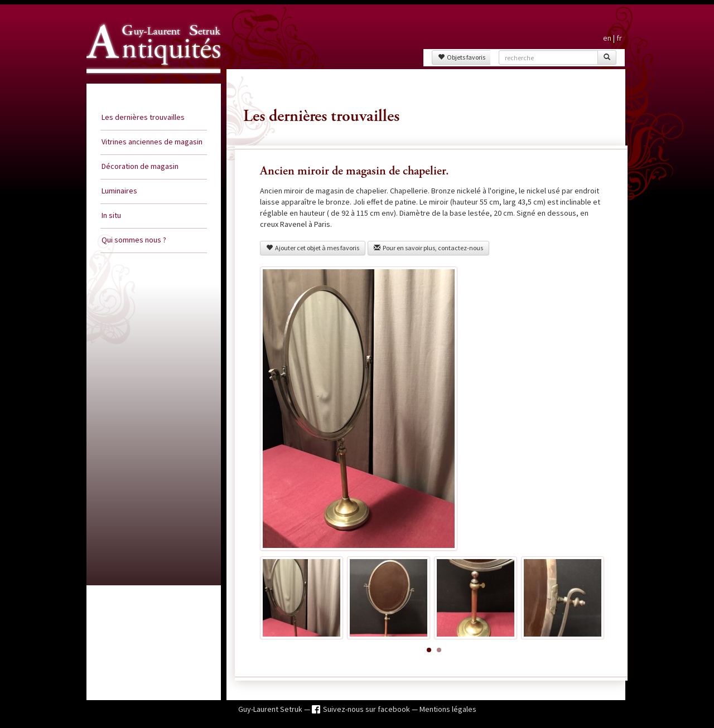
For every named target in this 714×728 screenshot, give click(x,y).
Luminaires (119, 191)
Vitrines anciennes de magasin (152, 142)
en (607, 38)
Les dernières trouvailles (143, 117)
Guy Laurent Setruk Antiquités (149, 83)
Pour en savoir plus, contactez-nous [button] (428, 248)
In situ (111, 215)
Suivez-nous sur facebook (367, 709)
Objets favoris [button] (462, 57)
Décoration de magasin (140, 166)
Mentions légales (448, 709)
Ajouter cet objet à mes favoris (313, 248)
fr (619, 38)
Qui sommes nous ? (134, 240)
